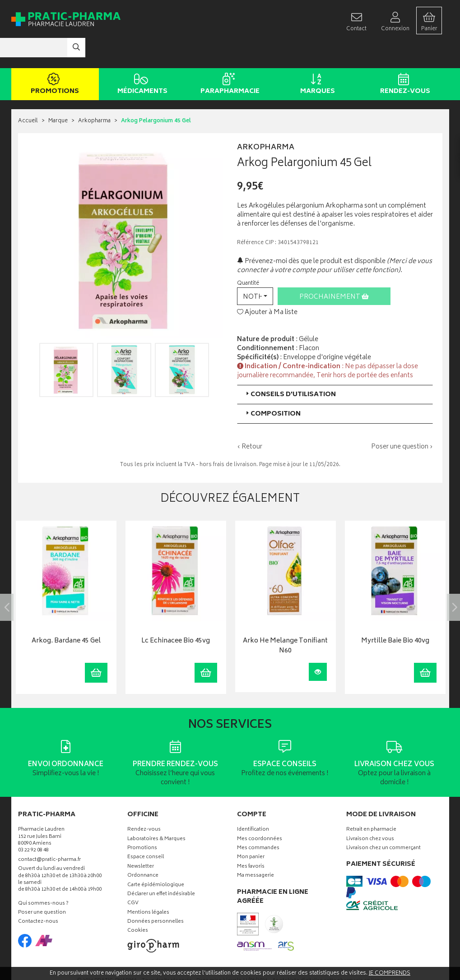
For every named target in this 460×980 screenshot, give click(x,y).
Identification (253, 803)
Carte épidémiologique (156, 858)
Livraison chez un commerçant (383, 821)
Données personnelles (156, 895)
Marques (316, 58)
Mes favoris (251, 840)
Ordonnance (143, 849)
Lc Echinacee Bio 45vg (176, 615)
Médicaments (141, 58)
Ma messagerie (256, 849)
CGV (133, 877)
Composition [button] (272, 387)
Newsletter (141, 840)
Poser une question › (402, 420)
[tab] (335, 367)
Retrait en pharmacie (371, 803)
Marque (58, 95)
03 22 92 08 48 (33, 824)
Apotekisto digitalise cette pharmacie (328, 954)
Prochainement (334, 270)
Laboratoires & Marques (156, 812)
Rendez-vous (404, 58)
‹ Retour (250, 420)
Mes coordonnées (260, 812)
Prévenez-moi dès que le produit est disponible (311, 234)
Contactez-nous (38, 895)
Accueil (28, 95)
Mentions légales (148, 886)
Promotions (53, 58)
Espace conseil (146, 831)
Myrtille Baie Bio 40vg (395, 615)
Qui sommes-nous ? (43, 877)
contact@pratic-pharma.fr (49, 834)
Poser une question (42, 886)
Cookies (138, 904)
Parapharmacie (229, 58)
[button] (255, 269)
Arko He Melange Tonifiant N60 (285, 620)
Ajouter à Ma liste (267, 286)
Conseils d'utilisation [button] (290, 367)
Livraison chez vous (370, 812)
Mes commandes (258, 821)
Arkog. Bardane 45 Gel (66, 615)
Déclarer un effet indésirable (161, 867)
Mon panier (251, 831)
